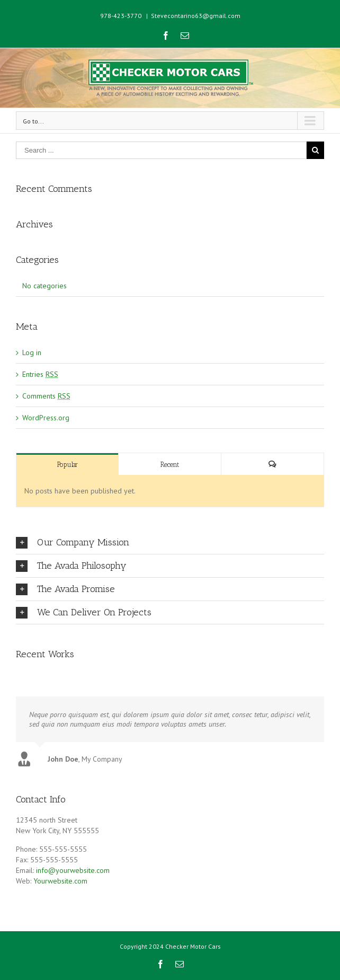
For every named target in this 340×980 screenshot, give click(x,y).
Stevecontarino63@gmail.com (196, 16)
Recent (170, 465)
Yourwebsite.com (60, 879)
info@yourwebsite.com (73, 868)
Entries (40, 374)
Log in (32, 352)
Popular (68, 465)
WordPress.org (46, 418)
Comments (46, 396)
